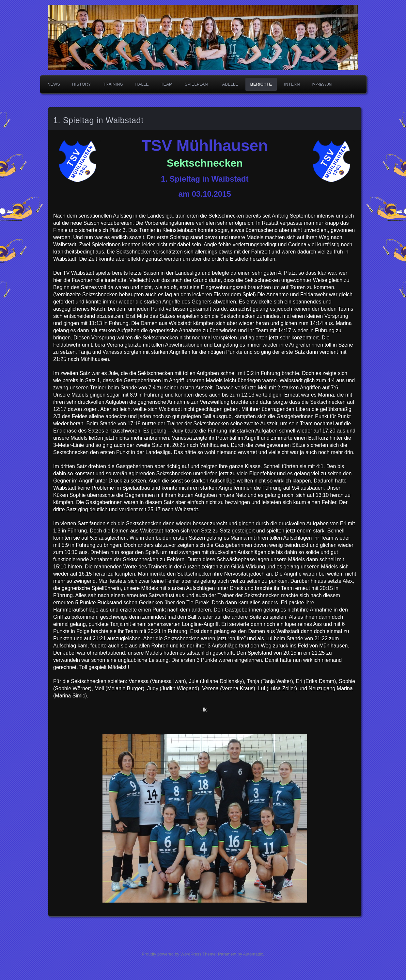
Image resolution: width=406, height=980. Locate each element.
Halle (142, 84)
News (54, 84)
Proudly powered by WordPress (172, 954)
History (81, 84)
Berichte (261, 84)
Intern (292, 84)
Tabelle (229, 84)
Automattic (253, 954)
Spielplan (196, 84)
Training (113, 84)
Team (167, 84)
